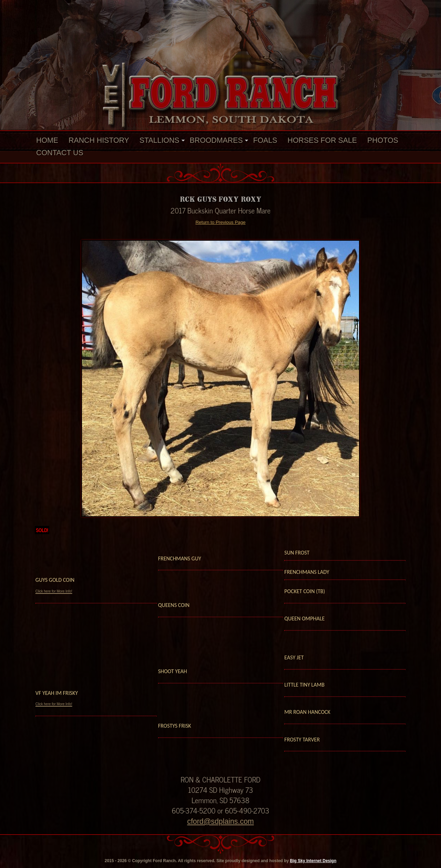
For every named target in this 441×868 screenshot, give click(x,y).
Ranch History (99, 140)
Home (47, 140)
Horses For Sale (322, 140)
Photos (383, 140)
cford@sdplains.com (220, 821)
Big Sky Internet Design (313, 861)
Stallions (160, 140)
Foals (265, 140)
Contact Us (60, 153)
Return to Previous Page (220, 222)
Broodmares (216, 140)
